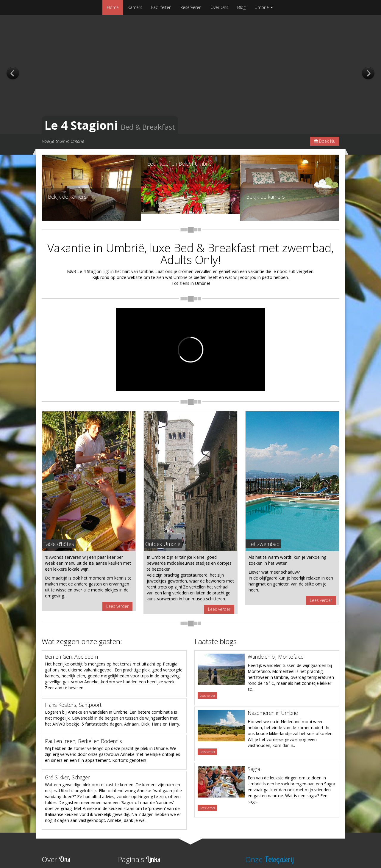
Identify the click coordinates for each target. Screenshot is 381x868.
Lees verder (117, 606)
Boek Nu (325, 141)
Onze (270, 859)
